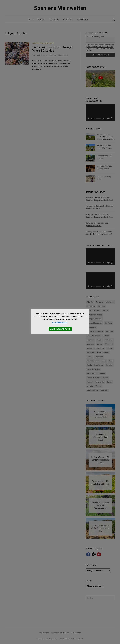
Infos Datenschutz (60, 322)
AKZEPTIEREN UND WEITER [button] (60, 329)
